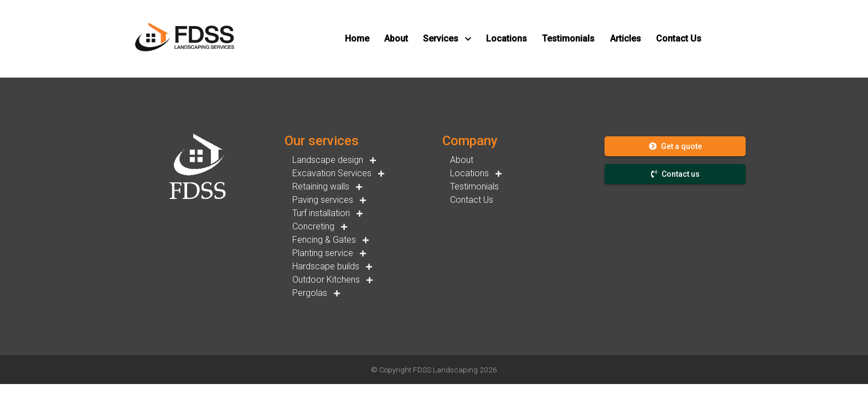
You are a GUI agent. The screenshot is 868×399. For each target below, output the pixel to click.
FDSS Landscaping (445, 370)
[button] (357, 39)
